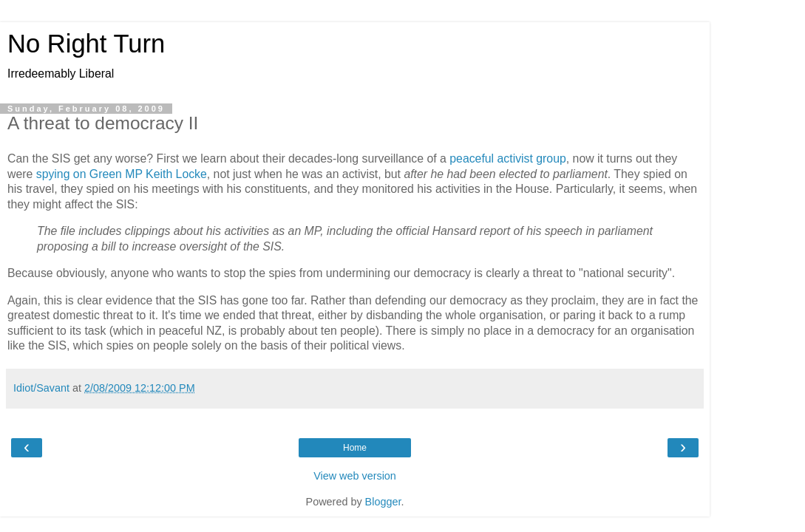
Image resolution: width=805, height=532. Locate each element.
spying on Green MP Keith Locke (122, 174)
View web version (355, 476)
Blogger (383, 502)
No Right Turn (86, 44)
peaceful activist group (508, 158)
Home (355, 448)
